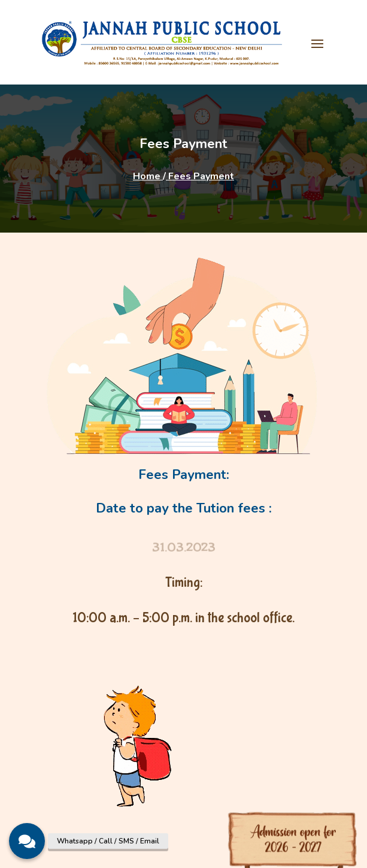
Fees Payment (200, 176)
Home (148, 176)
